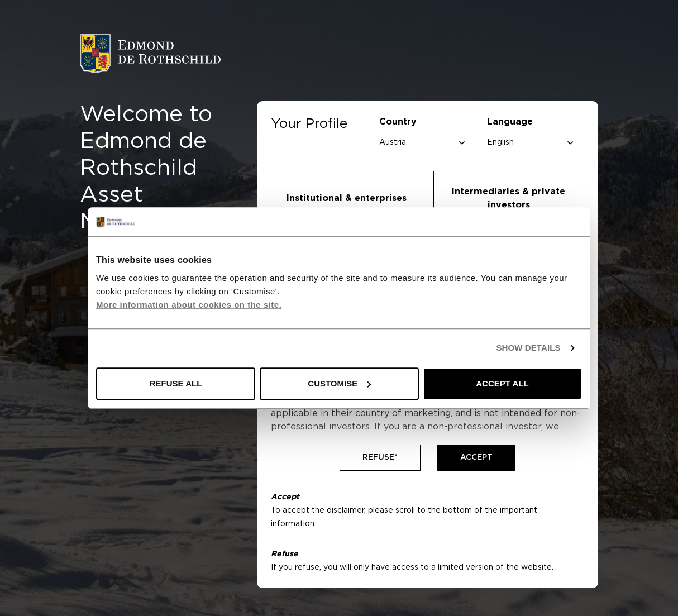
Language (510, 122)
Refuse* (380, 457)
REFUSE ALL (176, 383)
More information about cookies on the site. (189, 305)
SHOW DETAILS (528, 348)
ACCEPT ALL (502, 383)
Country (398, 122)
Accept (476, 457)
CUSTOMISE (339, 383)
